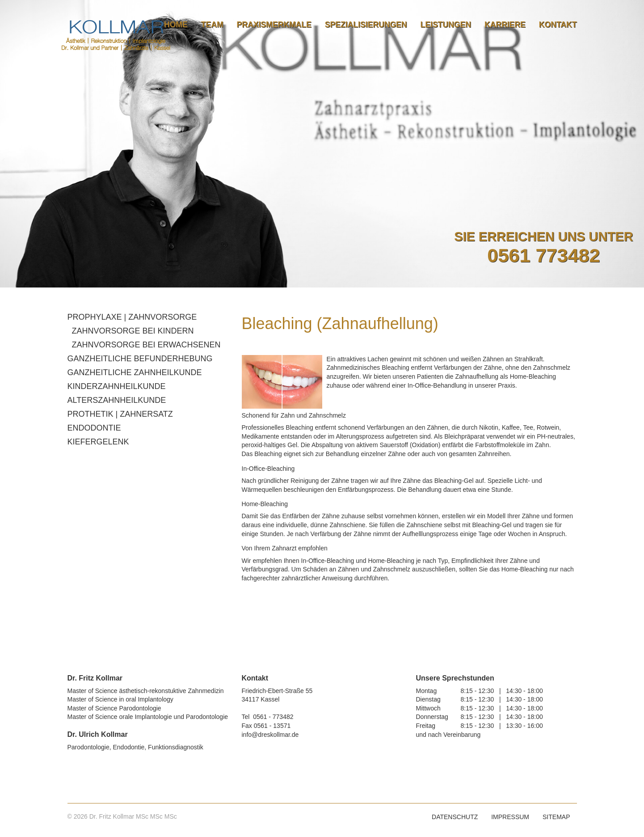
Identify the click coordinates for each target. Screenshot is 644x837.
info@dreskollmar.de (270, 735)
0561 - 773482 (273, 717)
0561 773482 (543, 255)
